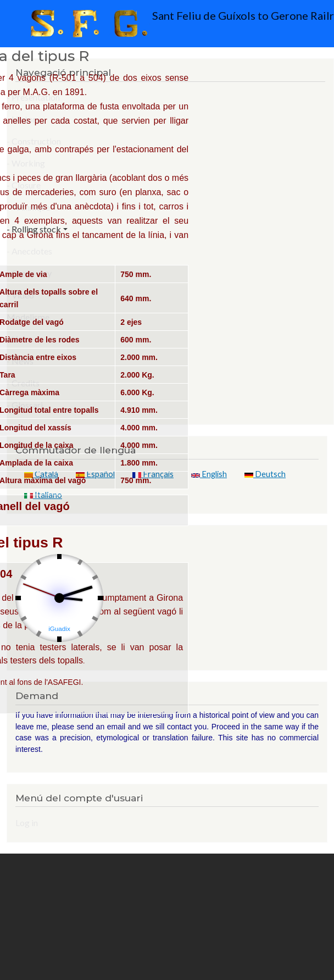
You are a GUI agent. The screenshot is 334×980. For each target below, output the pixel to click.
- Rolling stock (34, 229)
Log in (27, 823)
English (209, 474)
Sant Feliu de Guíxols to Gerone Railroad (170, 24)
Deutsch (265, 474)
